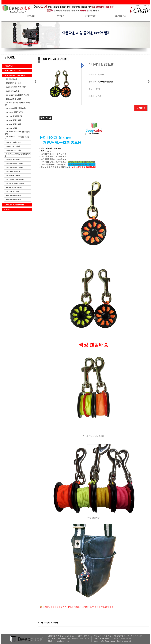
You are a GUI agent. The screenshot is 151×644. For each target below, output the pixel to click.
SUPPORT (90, 16)
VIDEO (61, 16)
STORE (31, 16)
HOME (139, 6)
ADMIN (146, 6)
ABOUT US (120, 16)
